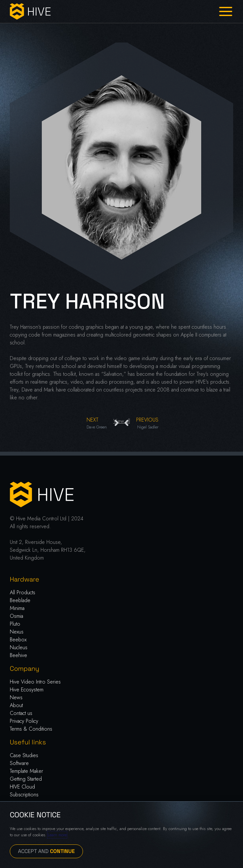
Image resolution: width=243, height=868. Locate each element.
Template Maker (26, 771)
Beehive (18, 655)
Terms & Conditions (31, 729)
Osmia (16, 616)
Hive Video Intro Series (35, 682)
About (16, 705)
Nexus (17, 632)
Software (19, 763)
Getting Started (26, 779)
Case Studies (24, 755)
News (16, 697)
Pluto (15, 624)
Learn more (57, 835)
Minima (17, 608)
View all (122, 421)
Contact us (21, 713)
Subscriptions (24, 795)
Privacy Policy (24, 721)
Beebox (18, 640)
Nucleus (19, 647)
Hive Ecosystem (27, 690)
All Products (23, 592)
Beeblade (20, 600)
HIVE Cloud (22, 787)
